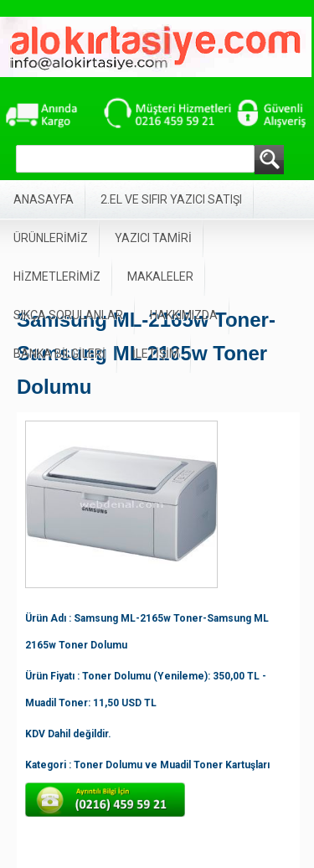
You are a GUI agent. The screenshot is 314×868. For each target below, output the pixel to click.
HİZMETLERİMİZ (57, 276)
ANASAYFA (44, 199)
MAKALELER (160, 276)
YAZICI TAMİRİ (153, 238)
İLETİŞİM (156, 354)
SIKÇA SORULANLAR (68, 315)
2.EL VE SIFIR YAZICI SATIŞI (171, 199)
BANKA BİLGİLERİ (59, 354)
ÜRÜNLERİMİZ (51, 238)
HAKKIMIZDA (184, 315)
